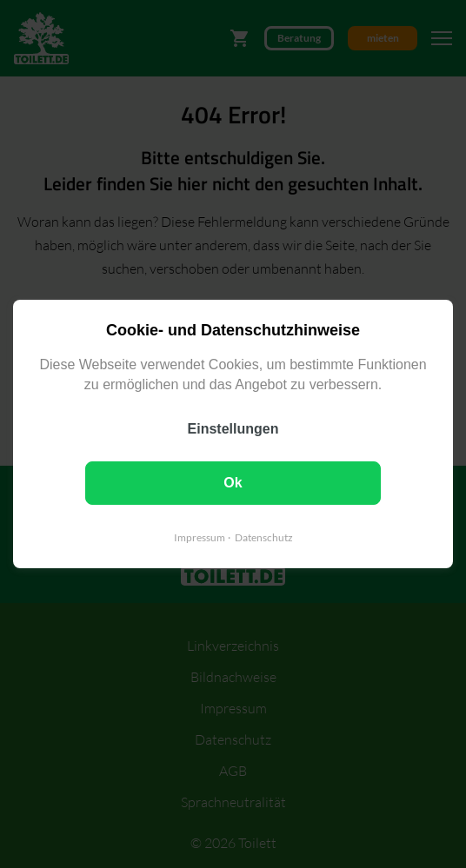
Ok (233, 483)
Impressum (200, 537)
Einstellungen (233, 429)
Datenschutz (264, 537)
